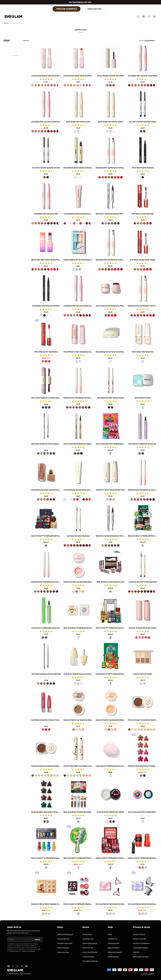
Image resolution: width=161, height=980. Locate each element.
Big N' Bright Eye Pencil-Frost (78, 122)
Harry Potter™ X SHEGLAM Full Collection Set (50, 536)
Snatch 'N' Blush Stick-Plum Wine (143, 628)
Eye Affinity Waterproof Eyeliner (46, 306)
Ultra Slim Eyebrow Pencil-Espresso (47, 444)
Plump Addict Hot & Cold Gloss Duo (79, 260)
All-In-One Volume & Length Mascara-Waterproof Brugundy (57, 398)
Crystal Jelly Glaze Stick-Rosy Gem (46, 76)
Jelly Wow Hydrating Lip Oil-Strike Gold (80, 674)
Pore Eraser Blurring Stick (143, 352)
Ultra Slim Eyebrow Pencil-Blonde (46, 674)
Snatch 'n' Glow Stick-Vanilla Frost (111, 490)
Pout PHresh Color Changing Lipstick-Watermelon (85, 352)
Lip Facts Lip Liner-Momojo (78, 536)
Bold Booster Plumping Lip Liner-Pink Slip (49, 582)
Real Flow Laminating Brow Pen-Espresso (114, 214)
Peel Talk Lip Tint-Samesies (46, 352)
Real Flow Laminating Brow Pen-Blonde (113, 536)
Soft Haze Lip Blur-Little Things (143, 260)
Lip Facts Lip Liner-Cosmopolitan (143, 582)
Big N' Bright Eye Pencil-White (111, 122)
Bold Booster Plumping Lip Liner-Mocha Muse (83, 398)
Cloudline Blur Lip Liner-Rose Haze (143, 76)
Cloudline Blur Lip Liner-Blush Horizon (80, 306)
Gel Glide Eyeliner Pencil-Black (111, 398)
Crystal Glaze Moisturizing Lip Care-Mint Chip (83, 490)
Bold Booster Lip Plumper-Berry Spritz (144, 306)
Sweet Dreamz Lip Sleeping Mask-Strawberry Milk (85, 582)
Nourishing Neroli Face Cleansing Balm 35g (114, 352)
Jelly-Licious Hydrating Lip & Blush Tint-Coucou (116, 306)
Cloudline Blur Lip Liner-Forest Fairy (46, 122)
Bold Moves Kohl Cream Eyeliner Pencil (80, 168)
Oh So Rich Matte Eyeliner (143, 168)
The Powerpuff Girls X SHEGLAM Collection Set (115, 444)
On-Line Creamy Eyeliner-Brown (46, 168)
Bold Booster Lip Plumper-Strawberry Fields (115, 168)
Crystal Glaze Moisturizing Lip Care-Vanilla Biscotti (85, 214)
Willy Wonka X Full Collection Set (111, 582)
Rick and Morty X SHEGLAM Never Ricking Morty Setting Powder (91, 628)
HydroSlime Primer (143, 398)
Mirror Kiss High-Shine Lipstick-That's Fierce (50, 260)
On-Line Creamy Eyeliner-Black (143, 122)
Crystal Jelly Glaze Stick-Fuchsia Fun (79, 76)
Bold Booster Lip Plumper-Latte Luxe (111, 260)
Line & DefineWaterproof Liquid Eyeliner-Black (84, 444)
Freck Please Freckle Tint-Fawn (111, 76)
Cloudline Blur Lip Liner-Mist (46, 214)
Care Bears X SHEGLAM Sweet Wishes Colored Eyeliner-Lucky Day (60, 628)
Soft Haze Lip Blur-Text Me (143, 214)
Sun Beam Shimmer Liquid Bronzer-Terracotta (51, 490)
